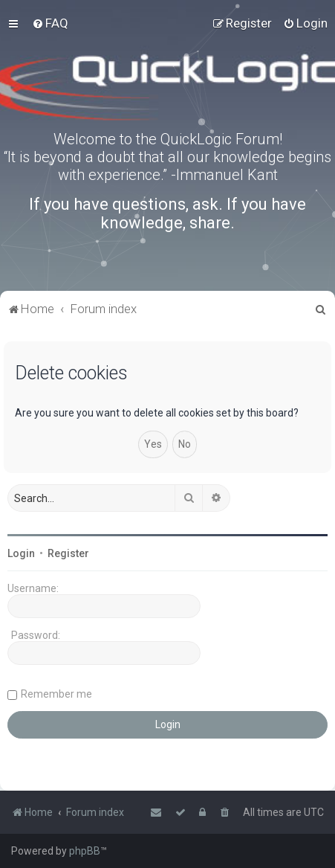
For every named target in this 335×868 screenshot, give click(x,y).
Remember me (56, 694)
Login (21, 553)
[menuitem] (50, 23)
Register (68, 553)
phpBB (85, 851)
